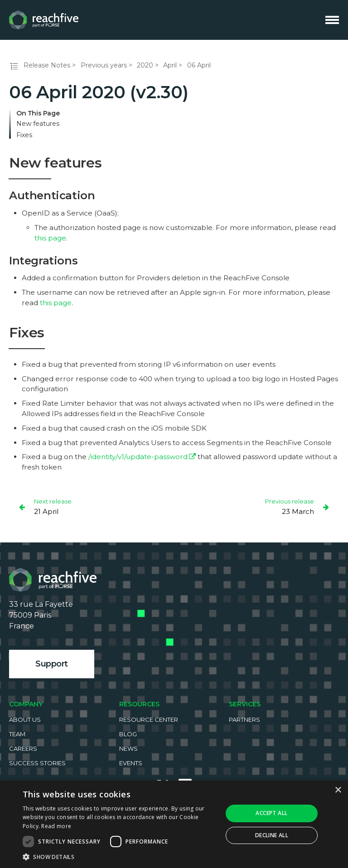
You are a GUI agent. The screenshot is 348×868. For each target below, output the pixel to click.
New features (38, 124)
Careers (23, 748)
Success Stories (37, 763)
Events (131, 763)
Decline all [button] (272, 835)
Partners (244, 719)
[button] (120, 857)
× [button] (338, 790)
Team (17, 734)
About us (25, 719)
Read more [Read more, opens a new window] (56, 826)
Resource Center (149, 719)
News (128, 748)
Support (52, 664)
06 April (199, 65)
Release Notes (47, 65)
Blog (128, 734)
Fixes (24, 135)
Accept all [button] (271, 813)
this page (50, 238)
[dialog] (174, 824)
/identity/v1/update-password (138, 457)
